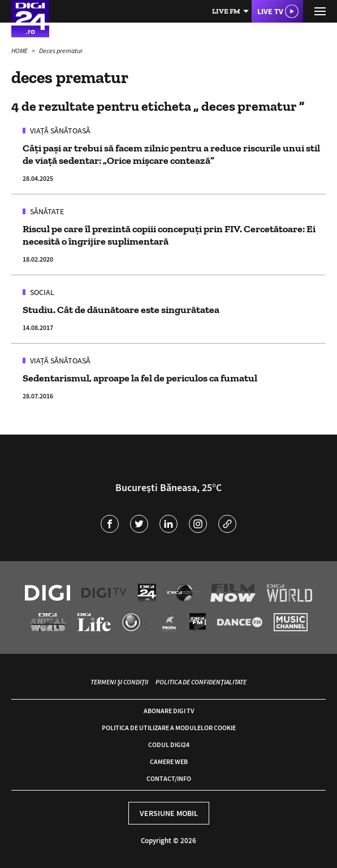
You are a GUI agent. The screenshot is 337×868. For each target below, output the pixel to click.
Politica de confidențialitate (201, 682)
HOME (20, 51)
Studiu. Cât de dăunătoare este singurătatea (121, 310)
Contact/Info (169, 778)
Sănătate (46, 211)
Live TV (270, 11)
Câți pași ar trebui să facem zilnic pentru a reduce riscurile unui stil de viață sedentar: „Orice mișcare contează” (171, 154)
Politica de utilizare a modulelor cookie (169, 728)
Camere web (169, 761)
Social (41, 292)
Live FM (226, 11)
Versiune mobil (169, 813)
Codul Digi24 (169, 745)
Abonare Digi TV (169, 711)
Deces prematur (61, 51)
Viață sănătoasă (59, 131)
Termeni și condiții (119, 682)
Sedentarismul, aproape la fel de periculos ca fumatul (140, 378)
